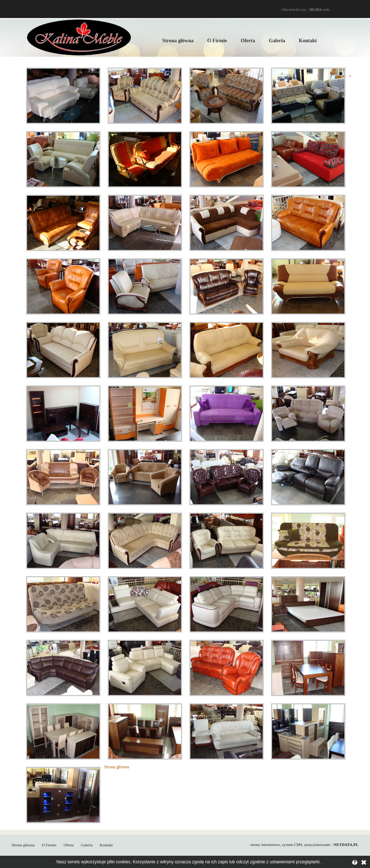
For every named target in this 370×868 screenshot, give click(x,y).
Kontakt (308, 41)
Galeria (277, 41)
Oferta (248, 41)
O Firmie (217, 41)
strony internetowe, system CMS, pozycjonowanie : (304, 845)
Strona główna (178, 41)
